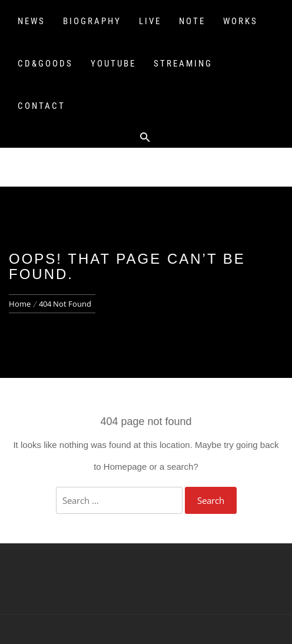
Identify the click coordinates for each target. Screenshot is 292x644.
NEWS (31, 21)
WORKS (240, 21)
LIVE (150, 21)
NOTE (192, 21)
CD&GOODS (45, 64)
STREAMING (183, 64)
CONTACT (42, 106)
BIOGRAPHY (92, 21)
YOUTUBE (113, 64)
